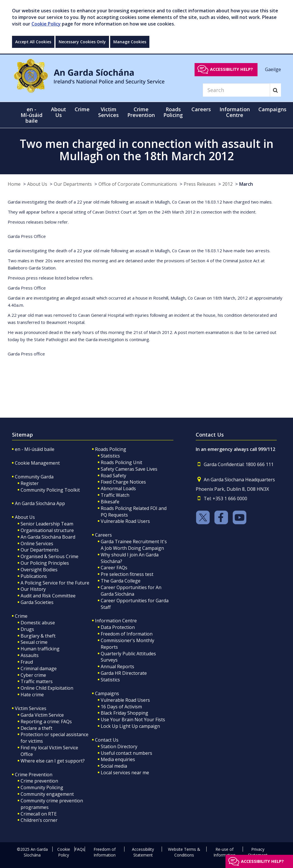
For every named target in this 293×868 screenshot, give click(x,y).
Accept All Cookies (33, 42)
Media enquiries (118, 759)
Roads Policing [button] (173, 112)
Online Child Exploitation (47, 688)
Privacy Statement (258, 852)
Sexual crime (34, 642)
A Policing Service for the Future (55, 583)
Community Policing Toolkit (50, 490)
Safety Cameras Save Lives (129, 469)
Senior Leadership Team (47, 524)
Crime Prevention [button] (141, 112)
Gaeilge (273, 69)
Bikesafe (110, 502)
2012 (227, 184)
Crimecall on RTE (39, 814)
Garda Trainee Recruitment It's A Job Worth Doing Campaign (134, 545)
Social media (114, 766)
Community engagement (47, 794)
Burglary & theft (38, 636)
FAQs (80, 849)
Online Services (37, 544)
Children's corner (39, 820)
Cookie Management (37, 463)
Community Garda (34, 477)
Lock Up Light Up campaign (130, 726)
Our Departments (73, 184)
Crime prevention (39, 781)
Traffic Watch (115, 495)
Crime (21, 616)
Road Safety (113, 476)
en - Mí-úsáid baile (31, 115)
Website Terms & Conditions (184, 852)
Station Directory (119, 746)
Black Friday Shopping (124, 713)
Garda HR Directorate (124, 673)
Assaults (30, 655)
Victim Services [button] (108, 112)
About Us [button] (59, 112)
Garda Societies (37, 602)
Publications (34, 576)
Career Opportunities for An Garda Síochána (131, 591)
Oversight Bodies (39, 570)
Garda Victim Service (42, 715)
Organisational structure (47, 530)
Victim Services (31, 708)
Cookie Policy (46, 24)
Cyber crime (33, 675)
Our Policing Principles (45, 563)
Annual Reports (117, 666)
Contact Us (107, 740)
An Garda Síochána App (40, 503)
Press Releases (200, 184)
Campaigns (107, 693)
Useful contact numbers (126, 753)
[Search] (236, 90)
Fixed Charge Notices (123, 482)
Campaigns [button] (272, 109)
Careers (103, 535)
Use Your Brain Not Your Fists (133, 720)
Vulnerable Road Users (125, 521)
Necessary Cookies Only (82, 42)
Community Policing (42, 787)
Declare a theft (36, 728)
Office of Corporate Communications (138, 184)
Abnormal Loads (118, 488)
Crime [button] (82, 109)
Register (30, 483)
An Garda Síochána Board (48, 537)
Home (14, 184)
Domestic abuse (38, 623)
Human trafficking (40, 649)
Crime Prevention (34, 775)
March (246, 184)
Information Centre (116, 621)
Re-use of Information (224, 852)
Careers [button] (201, 109)
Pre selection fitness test (127, 574)
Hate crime (32, 695)
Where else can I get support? (53, 761)
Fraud (27, 662)
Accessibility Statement (143, 852)
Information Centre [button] (235, 112)
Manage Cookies (130, 42)
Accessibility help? (231, 69)
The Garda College (121, 581)
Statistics (110, 456)
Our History (33, 589)
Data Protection (118, 627)
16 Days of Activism (121, 707)
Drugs (27, 629)
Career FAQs (114, 568)
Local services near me (125, 773)
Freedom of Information (127, 634)
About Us (37, 184)
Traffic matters (37, 681)
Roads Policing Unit (121, 462)
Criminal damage (39, 668)
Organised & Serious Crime (50, 556)
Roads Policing (111, 449)
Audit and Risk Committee (48, 596)
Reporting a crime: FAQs (46, 722)
